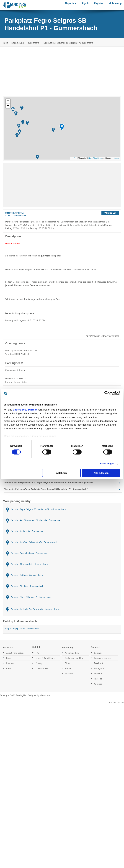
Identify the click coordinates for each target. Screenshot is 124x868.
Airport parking (72, 653)
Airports (71, 3)
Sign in (85, 3)
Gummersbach (34, 43)
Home (5, 43)
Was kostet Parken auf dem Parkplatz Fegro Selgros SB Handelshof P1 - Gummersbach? (46, 489)
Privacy (39, 663)
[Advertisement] (62, 70)
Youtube (98, 684)
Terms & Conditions (45, 658)
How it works (42, 668)
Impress (10, 663)
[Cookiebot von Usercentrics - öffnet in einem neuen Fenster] (107, 393)
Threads (98, 679)
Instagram (99, 668)
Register (99, 3)
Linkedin (98, 674)
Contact (98, 653)
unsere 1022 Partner (25, 409)
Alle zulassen (101, 473)
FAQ (37, 653)
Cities (67, 663)
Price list (69, 674)
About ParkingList (15, 653)
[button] (62, 127)
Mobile (68, 668)
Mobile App (115, 3)
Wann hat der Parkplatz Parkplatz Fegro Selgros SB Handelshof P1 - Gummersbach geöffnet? (49, 482)
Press (9, 668)
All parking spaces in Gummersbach (22, 629)
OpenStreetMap (95, 158)
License (116, 158)
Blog (8, 658)
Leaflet (74, 158)
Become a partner (102, 658)
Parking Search (18, 43)
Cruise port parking (74, 658)
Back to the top (117, 703)
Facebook (99, 663)
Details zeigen (106, 464)
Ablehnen (61, 473)
